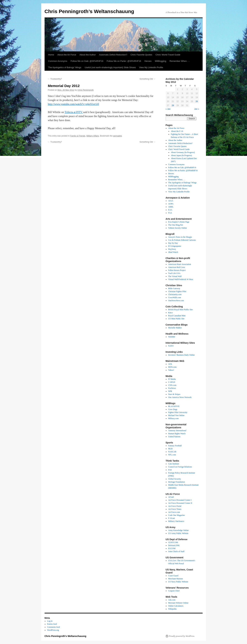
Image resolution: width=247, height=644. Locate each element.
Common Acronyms (58, 61)
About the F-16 (177, 131)
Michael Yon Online (176, 415)
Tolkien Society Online (177, 228)
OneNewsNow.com (176, 300)
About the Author (88, 55)
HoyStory (172, 249)
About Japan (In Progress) (181, 155)
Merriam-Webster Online (178, 603)
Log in (50, 621)
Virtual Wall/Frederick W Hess (181, 279)
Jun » (197, 109)
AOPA (171, 204)
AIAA (171, 201)
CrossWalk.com (175, 297)
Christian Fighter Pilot (177, 291)
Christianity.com (175, 294)
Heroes (148, 61)
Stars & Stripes (174, 394)
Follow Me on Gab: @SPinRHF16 (87, 61)
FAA (170, 213)
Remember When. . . (180, 61)
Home (51, 55)
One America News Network (180, 397)
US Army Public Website (178, 533)
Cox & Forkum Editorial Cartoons (182, 240)
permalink (117, 136)
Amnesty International (177, 431)
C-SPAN (172, 382)
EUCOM (172, 548)
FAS (170, 470)
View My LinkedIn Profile (151, 67)
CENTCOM (173, 542)
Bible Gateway (174, 288)
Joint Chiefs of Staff (176, 551)
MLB (170, 449)
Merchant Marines (176, 579)
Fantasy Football (175, 446)
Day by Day (173, 243)
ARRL (171, 207)
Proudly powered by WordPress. (182, 636)
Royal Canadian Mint (177, 316)
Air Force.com (174, 512)
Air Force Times (175, 509)
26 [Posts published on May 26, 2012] (197, 101)
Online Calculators (176, 606)
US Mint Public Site (176, 319)
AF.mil (171, 497)
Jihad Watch (173, 252)
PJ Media (172, 379)
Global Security (175, 479)
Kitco (170, 313)
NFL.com (172, 455)
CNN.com (172, 385)
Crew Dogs (173, 409)
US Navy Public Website (178, 582)
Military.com (173, 418)
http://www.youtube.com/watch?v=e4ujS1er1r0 (73, 104)
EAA (170, 210)
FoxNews (172, 388)
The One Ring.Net (176, 225)
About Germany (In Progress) (183, 152)
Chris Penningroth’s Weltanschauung (89, 11)
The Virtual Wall (175, 276)
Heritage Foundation (176, 482)
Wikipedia (172, 609)
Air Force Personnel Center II (180, 503)
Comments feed (53, 627)
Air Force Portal (175, 506)
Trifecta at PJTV (74, 112)
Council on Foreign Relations (180, 467)
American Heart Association (180, 264)
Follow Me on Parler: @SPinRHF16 (124, 61)
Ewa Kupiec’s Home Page (179, 222)
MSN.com (172, 367)
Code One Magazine (176, 515)
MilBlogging (160, 61)
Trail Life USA (174, 273)
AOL (170, 364)
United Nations (174, 437)
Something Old (148, 79)
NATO (171, 346)
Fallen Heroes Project (177, 270)
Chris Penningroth (86, 90)
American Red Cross (177, 267)
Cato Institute (174, 464)
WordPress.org (53, 630)
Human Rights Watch (177, 434)
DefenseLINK (174, 545)
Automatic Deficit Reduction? (113, 55)
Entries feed (52, 624)
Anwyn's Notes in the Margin (180, 237)
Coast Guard (173, 576)
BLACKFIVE (174, 406)
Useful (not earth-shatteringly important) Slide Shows (110, 67)
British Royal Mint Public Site (180, 310)
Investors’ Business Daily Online (181, 355)
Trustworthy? (55, 79)
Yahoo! (171, 370)
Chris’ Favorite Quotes (141, 55)
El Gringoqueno (175, 246)
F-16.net (172, 518)
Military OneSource (176, 521)
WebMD (172, 337)
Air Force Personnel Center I (180, 500)
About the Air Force (67, 55)
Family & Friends (78, 136)
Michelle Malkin (175, 328)
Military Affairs (93, 136)
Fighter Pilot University (178, 412)
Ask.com (172, 600)
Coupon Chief (174, 591)
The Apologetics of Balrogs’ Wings (65, 67)
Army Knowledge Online (178, 530)
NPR (170, 391)
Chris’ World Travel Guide (168, 55)
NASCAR (172, 452)
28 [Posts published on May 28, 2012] (173, 105)
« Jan (168, 109)
